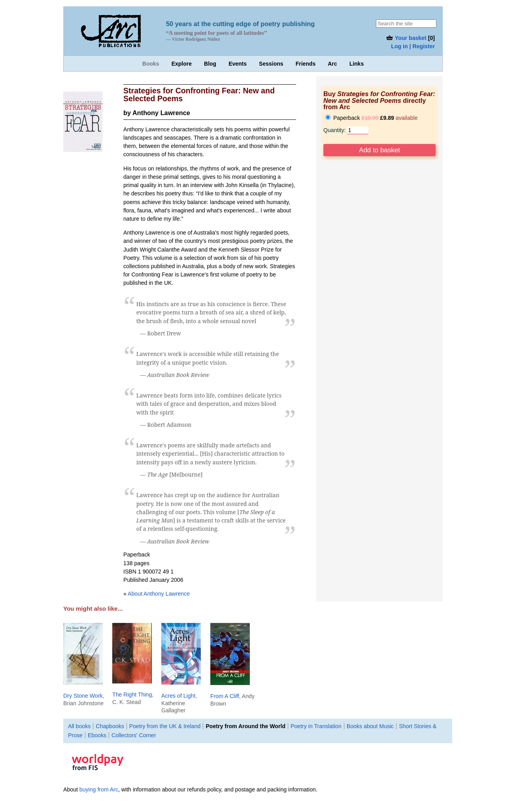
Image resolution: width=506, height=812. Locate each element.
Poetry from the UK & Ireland (165, 726)
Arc (332, 64)
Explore (182, 64)
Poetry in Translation (316, 726)
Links (357, 64)
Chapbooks (110, 726)
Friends (306, 64)
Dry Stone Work (83, 696)
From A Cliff (225, 696)
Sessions (271, 64)
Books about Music (370, 726)
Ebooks (97, 735)
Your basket (406, 38)
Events (238, 64)
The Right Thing (132, 695)
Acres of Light (178, 696)
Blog (210, 64)
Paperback (372, 118)
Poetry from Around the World (245, 726)
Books (151, 64)
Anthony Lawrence (161, 113)
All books (79, 726)
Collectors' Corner (134, 735)
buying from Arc (99, 789)
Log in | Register (413, 46)
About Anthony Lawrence (159, 594)
